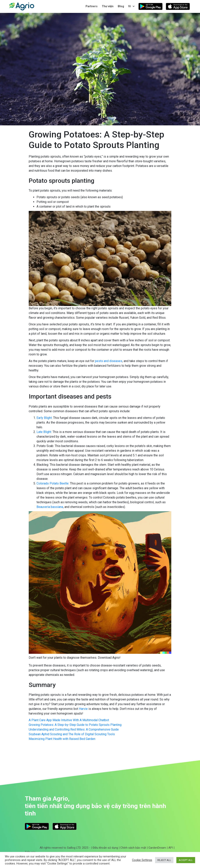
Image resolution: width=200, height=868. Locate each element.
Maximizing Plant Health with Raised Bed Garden (62, 739)
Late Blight (44, 432)
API (171, 848)
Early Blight (44, 418)
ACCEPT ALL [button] (186, 860)
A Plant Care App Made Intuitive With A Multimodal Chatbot (69, 720)
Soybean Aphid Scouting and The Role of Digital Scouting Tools (72, 734)
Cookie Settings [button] (142, 860)
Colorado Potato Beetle (53, 483)
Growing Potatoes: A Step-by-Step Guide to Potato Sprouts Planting (75, 725)
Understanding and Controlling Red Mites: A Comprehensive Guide (74, 729)
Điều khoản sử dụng (105, 848)
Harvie (83, 709)
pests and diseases (109, 361)
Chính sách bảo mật (133, 848)
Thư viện (108, 6)
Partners (92, 6)
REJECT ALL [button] (164, 860)
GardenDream (157, 848)
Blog (121, 6)
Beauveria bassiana (50, 507)
